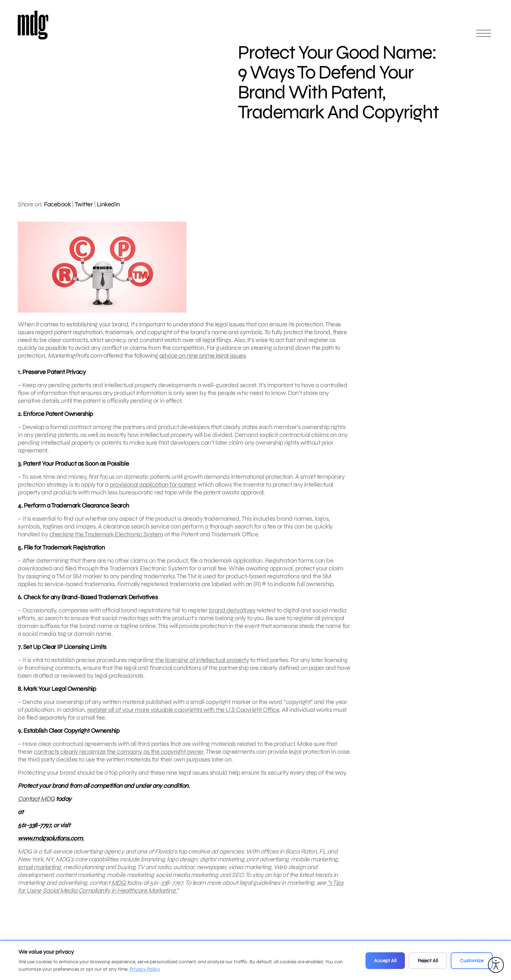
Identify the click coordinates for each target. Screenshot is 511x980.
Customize (472, 961)
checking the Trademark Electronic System (106, 539)
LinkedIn (108, 204)
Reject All (428, 961)
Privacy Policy (145, 969)
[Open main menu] (484, 36)
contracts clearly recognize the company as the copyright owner (119, 757)
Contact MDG (36, 804)
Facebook (57, 204)
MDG (119, 888)
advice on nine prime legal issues (203, 356)
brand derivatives (232, 615)
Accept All (385, 961)
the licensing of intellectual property (202, 665)
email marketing (39, 872)
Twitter (84, 204)
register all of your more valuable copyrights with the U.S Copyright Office (183, 715)
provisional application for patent (152, 489)
